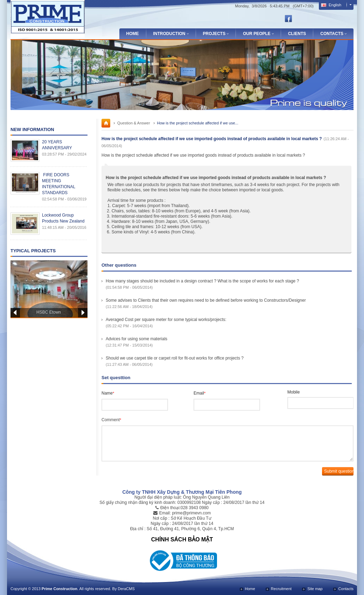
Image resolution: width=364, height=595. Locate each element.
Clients (297, 34)
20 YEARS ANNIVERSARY (57, 145)
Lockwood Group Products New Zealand (63, 218)
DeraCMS (126, 589)
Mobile (293, 392)
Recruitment (281, 589)
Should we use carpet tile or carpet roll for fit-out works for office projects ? (175, 358)
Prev (15, 313)
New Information (32, 129)
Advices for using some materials (136, 339)
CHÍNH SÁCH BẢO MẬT (182, 539)
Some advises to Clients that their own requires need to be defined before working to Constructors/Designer (206, 300)
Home (133, 34)
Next (83, 313)
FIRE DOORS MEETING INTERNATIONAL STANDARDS (59, 184)
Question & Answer (134, 123)
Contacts (346, 589)
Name (108, 393)
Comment (111, 420)
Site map (315, 589)
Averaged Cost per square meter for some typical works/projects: (166, 320)
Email (199, 393)
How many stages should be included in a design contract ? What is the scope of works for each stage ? (202, 281)
